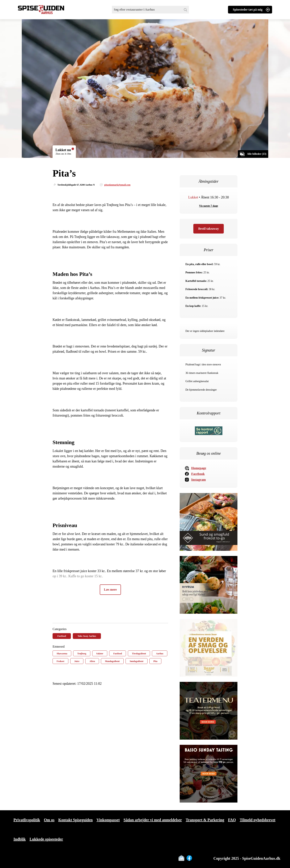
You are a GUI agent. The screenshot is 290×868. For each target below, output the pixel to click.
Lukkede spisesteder (46, 839)
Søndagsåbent (136, 661)
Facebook (198, 474)
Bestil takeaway (208, 229)
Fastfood (62, 636)
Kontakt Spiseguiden (75, 820)
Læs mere (110, 590)
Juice (77, 661)
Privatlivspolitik (27, 820)
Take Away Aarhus (87, 636)
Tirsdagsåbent (139, 654)
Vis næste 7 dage (209, 206)
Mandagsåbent (112, 661)
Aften (92, 661)
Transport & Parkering (205, 820)
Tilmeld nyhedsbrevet (258, 820)
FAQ (232, 820)
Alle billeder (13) (257, 154)
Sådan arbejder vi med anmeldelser (153, 820)
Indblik (20, 839)
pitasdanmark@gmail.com (117, 185)
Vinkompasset (108, 820)
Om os (49, 820)
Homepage (199, 468)
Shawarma (62, 654)
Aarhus (160, 654)
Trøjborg (82, 654)
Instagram (199, 480)
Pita (155, 661)
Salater (100, 654)
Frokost (60, 661)
